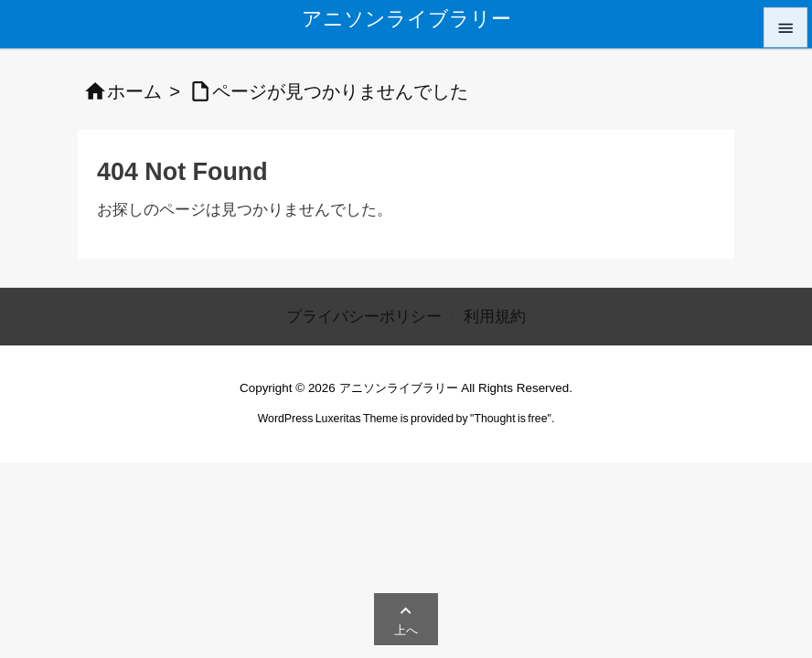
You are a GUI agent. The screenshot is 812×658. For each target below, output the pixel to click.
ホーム (134, 91)
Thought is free (510, 419)
